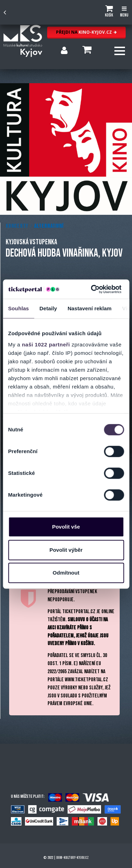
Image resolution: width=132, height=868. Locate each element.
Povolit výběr (66, 550)
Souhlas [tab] (18, 308)
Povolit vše (66, 527)
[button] (109, 12)
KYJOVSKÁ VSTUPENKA (31, 242)
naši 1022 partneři (46, 344)
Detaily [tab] (48, 308)
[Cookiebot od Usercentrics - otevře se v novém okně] (92, 289)
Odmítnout (66, 573)
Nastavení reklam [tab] (90, 308)
